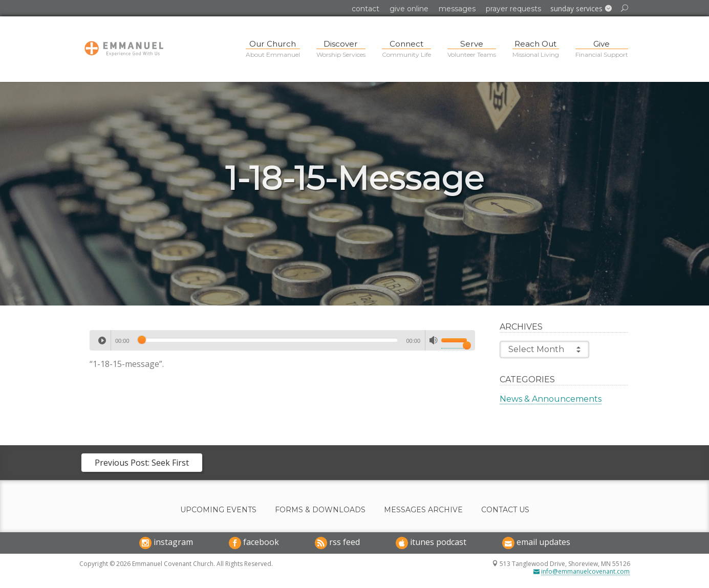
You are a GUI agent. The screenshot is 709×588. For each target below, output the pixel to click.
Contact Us (505, 510)
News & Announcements (551, 399)
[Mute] (434, 340)
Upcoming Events (218, 510)
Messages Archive (423, 510)
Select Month (544, 350)
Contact (366, 9)
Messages (457, 9)
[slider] (268, 340)
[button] (581, 9)
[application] (282, 340)
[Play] (102, 340)
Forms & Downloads (320, 510)
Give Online (409, 9)
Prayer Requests (513, 9)
